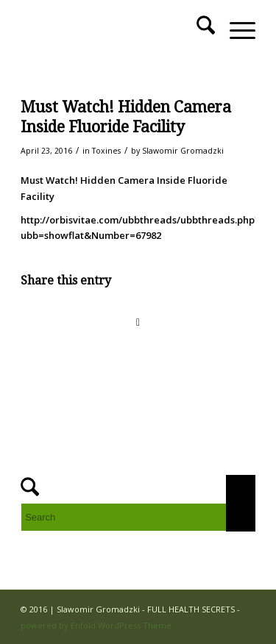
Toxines (106, 151)
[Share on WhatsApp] (138, 322)
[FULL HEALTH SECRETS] (114, 30)
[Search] (198, 30)
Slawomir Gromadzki (183, 151)
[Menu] (235, 30)
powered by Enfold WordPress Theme (96, 625)
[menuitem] (198, 30)
